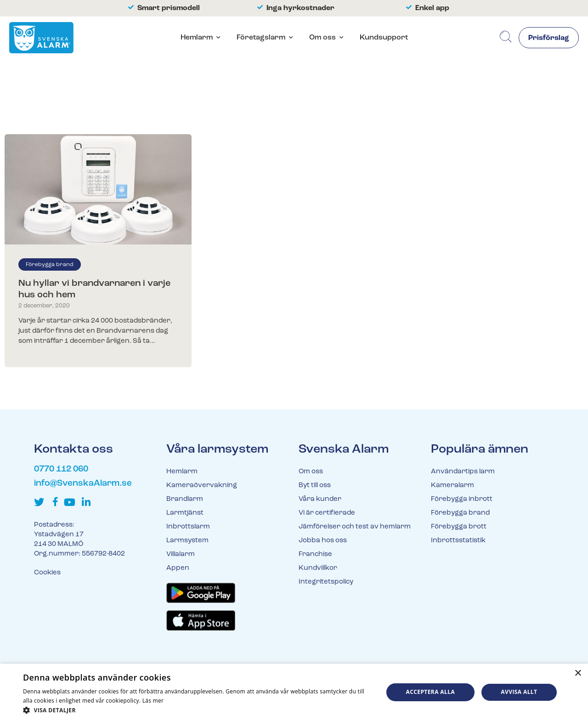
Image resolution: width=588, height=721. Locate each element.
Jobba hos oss (323, 541)
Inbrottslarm (188, 527)
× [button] (578, 673)
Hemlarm (197, 38)
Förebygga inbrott (462, 499)
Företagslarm (261, 38)
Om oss (322, 38)
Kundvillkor (318, 568)
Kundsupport (384, 38)
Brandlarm (185, 499)
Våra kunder (320, 499)
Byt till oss (315, 485)
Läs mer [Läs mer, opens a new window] (153, 701)
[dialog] (294, 692)
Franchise (315, 554)
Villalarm (181, 554)
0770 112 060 (61, 469)
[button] (198, 710)
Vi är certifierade (327, 513)
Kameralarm (452, 485)
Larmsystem (187, 541)
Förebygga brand (50, 265)
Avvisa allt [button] (519, 692)
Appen (178, 568)
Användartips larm (463, 472)
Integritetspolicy (326, 582)
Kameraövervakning (202, 485)
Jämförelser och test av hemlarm (355, 527)
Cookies (47, 573)
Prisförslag (549, 38)
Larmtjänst (185, 513)
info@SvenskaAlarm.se (83, 484)
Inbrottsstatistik (458, 541)
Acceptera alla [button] (431, 692)
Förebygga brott (459, 527)
